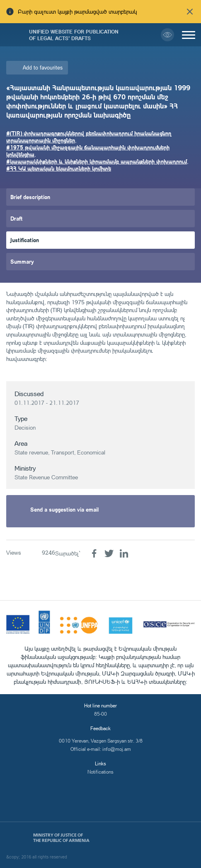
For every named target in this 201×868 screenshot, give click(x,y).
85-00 (100, 714)
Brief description (30, 197)
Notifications (100, 772)
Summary (22, 261)
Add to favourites (43, 67)
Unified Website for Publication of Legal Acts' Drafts (74, 35)
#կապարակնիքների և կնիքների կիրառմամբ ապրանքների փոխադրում (97, 161)
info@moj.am (117, 749)
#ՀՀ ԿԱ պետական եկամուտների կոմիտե (59, 168)
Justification (25, 240)
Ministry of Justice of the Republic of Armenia (61, 838)
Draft (17, 218)
